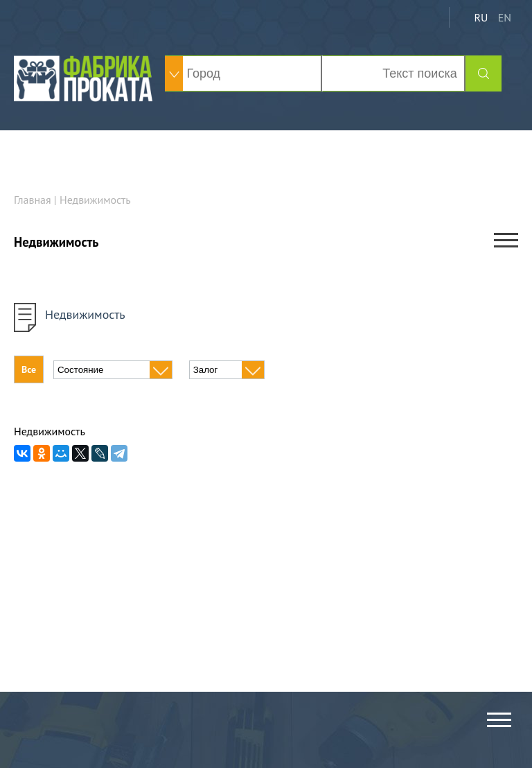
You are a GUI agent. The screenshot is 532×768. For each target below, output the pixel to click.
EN (505, 17)
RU (481, 17)
